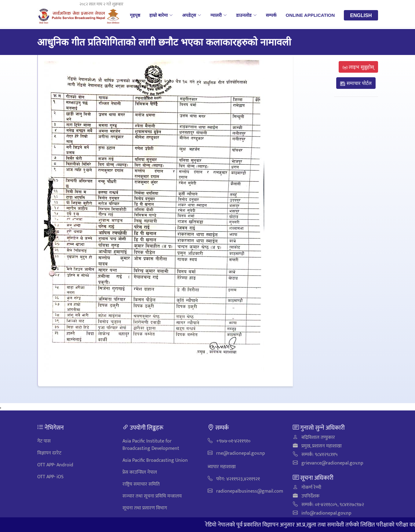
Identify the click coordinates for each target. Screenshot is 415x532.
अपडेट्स (192, 15)
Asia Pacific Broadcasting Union (155, 460)
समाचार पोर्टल (356, 83)
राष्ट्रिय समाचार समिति (141, 484)
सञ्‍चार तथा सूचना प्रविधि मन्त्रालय (152, 496)
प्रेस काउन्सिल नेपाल (140, 472)
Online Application (310, 15)
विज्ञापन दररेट (49, 453)
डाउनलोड (246, 15)
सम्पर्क (271, 15)
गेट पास (44, 441)
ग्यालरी (219, 15)
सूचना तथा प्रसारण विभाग (145, 508)
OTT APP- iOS (50, 477)
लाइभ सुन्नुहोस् (358, 67)
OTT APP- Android (55, 465)
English (361, 15)
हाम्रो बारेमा (161, 15)
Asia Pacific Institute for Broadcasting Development (151, 445)
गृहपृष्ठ (135, 15)
